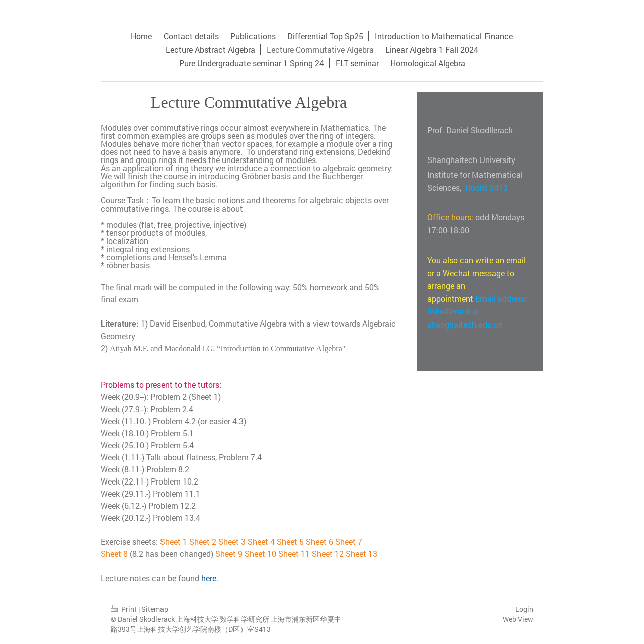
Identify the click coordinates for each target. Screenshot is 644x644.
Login (524, 609)
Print (125, 609)
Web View (518, 619)
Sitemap (155, 609)
